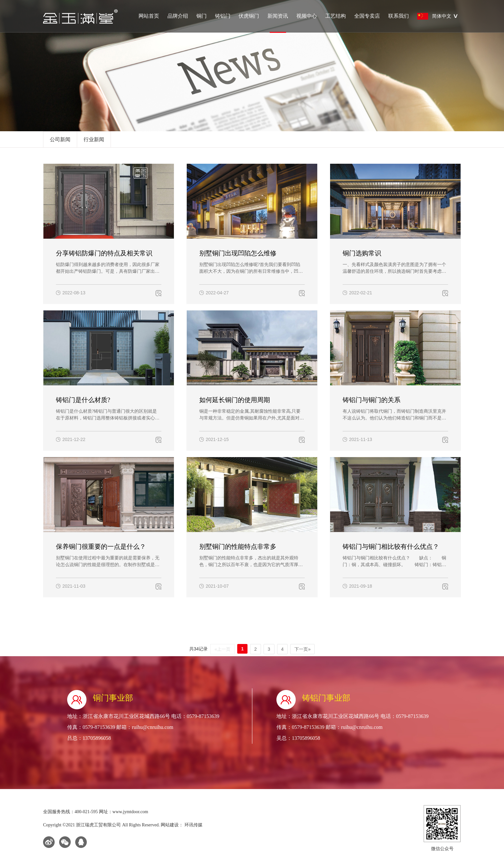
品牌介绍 (178, 16)
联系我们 (399, 16)
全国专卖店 (367, 16)
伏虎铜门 (249, 16)
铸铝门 (223, 16)
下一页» (302, 649)
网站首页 (149, 16)
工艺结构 (336, 16)
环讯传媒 (193, 825)
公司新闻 (60, 139)
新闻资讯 (278, 23)
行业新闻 (94, 139)
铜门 (202, 16)
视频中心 (307, 16)
